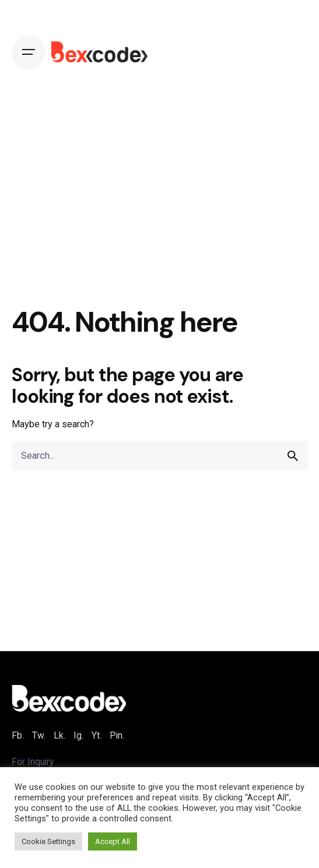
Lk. (59, 735)
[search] (293, 456)
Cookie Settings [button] (48, 841)
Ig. (78, 735)
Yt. (97, 735)
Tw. (39, 735)
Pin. (117, 735)
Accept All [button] (113, 841)
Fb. (18, 735)
